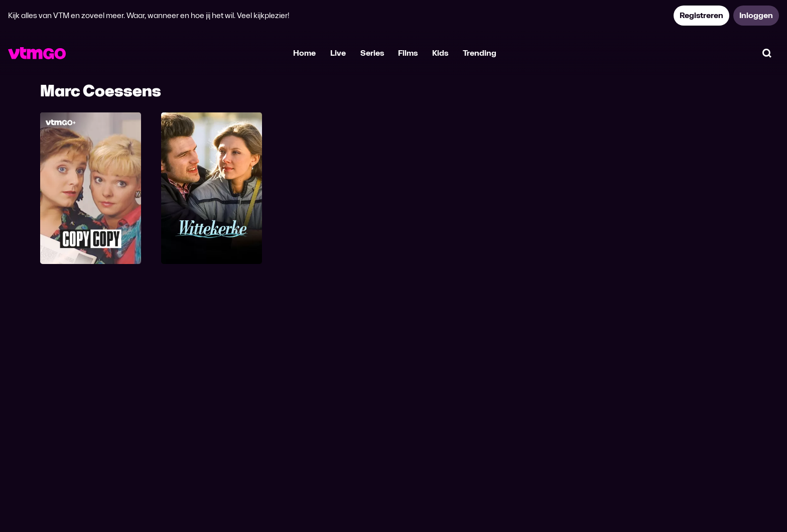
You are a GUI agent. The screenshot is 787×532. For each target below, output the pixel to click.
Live (338, 53)
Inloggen (756, 15)
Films (408, 53)
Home (304, 53)
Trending (480, 53)
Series (372, 53)
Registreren (701, 15)
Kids (440, 53)
